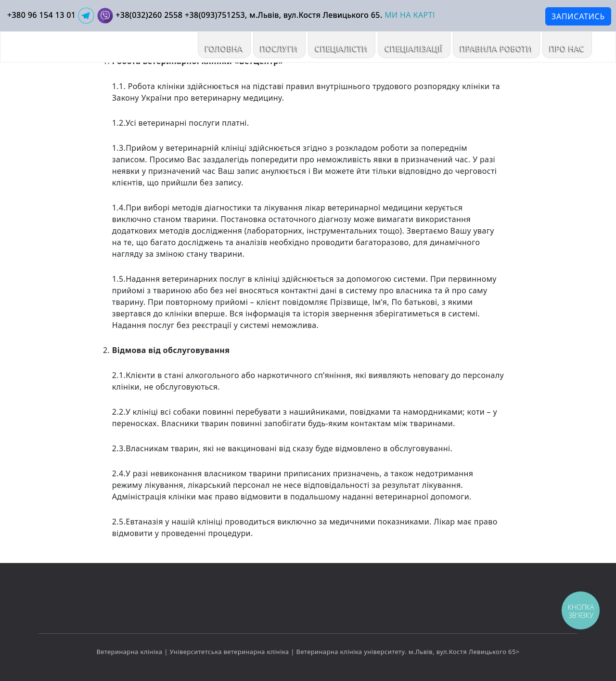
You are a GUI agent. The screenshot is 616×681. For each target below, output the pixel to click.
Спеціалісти (342, 49)
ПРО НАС (567, 49)
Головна (224, 49)
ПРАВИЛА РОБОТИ (496, 49)
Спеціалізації (414, 49)
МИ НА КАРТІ (410, 15)
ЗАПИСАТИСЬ (578, 16)
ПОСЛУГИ (279, 49)
